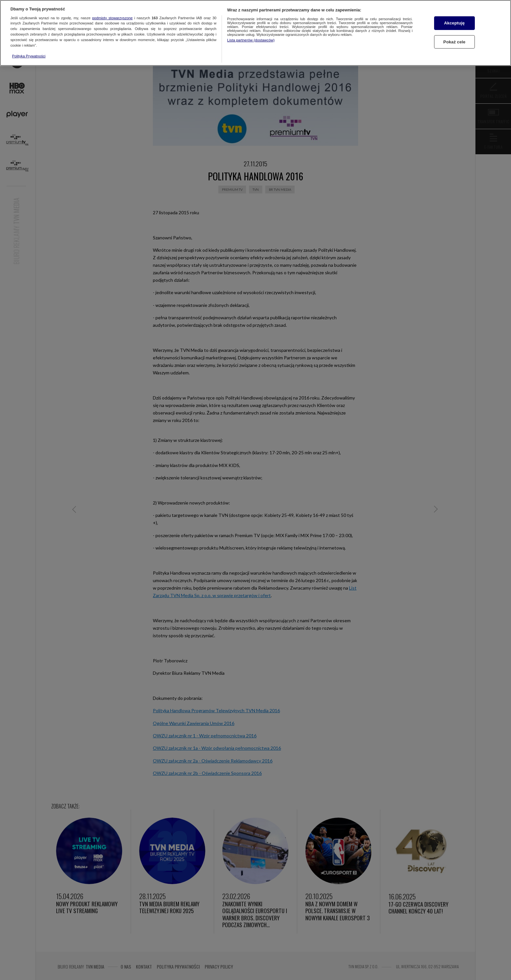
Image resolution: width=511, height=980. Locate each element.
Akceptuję (454, 23)
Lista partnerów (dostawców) (251, 40)
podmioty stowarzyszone (112, 18)
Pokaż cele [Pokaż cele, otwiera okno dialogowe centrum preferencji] (454, 42)
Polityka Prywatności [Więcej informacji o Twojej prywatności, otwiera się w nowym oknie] (29, 56)
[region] (255, 33)
